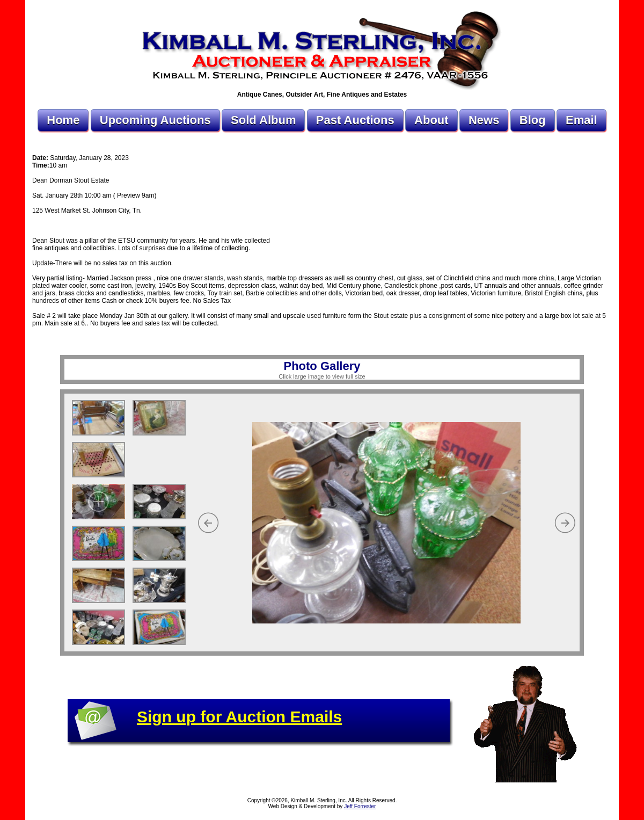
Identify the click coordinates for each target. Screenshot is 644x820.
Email (581, 120)
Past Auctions (355, 120)
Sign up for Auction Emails (239, 717)
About (431, 120)
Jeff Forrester (360, 806)
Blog (533, 120)
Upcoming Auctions (155, 120)
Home (63, 120)
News (484, 120)
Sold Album (263, 120)
